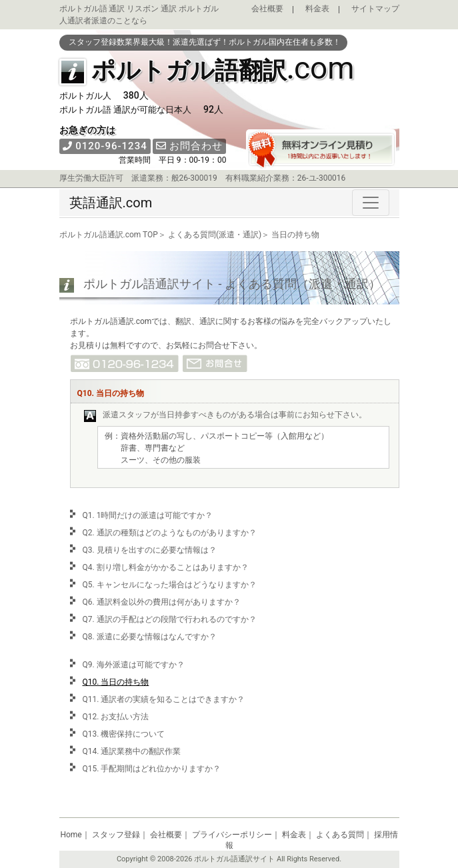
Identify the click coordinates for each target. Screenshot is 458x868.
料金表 (317, 9)
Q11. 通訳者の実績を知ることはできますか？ (164, 699)
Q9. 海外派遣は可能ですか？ (134, 665)
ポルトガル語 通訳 (92, 9)
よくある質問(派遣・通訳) (215, 235)
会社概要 (267, 9)
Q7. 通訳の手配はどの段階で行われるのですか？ (170, 619)
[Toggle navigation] (371, 203)
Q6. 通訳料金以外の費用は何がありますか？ (162, 602)
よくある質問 (340, 835)
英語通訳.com (111, 203)
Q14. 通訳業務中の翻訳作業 (132, 751)
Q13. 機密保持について (124, 734)
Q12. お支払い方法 (116, 717)
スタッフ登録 (116, 835)
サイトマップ (375, 9)
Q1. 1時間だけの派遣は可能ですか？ (148, 515)
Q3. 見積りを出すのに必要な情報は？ (150, 550)
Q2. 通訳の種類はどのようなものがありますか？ (170, 533)
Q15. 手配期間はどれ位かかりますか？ (152, 769)
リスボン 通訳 (152, 9)
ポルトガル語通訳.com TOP (109, 235)
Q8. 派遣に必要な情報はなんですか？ (150, 637)
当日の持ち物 (295, 235)
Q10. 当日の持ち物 (116, 682)
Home (71, 835)
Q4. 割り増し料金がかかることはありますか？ (166, 567)
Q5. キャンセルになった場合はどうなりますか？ (170, 585)
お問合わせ (190, 146)
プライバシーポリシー (232, 835)
